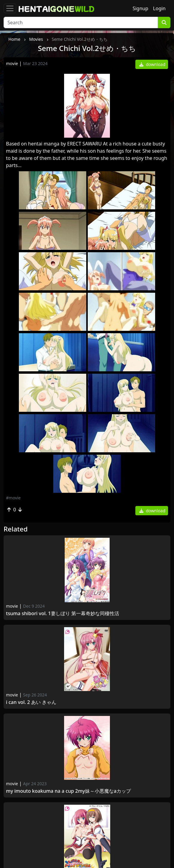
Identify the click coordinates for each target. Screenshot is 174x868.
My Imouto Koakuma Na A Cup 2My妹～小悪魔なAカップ (68, 791)
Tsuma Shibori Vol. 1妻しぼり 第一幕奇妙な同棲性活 (63, 614)
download (152, 64)
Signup (140, 8)
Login (159, 8)
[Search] (81, 22)
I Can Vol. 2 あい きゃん (31, 702)
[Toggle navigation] (10, 8)
